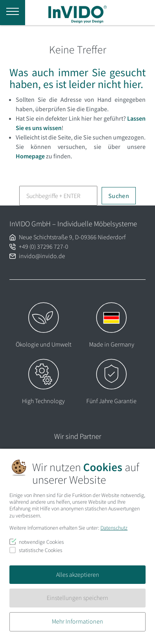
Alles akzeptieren (78, 574)
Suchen (119, 196)
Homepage (30, 156)
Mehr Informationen (77, 621)
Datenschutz (114, 528)
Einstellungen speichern (77, 598)
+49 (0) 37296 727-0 (44, 246)
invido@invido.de (42, 256)
